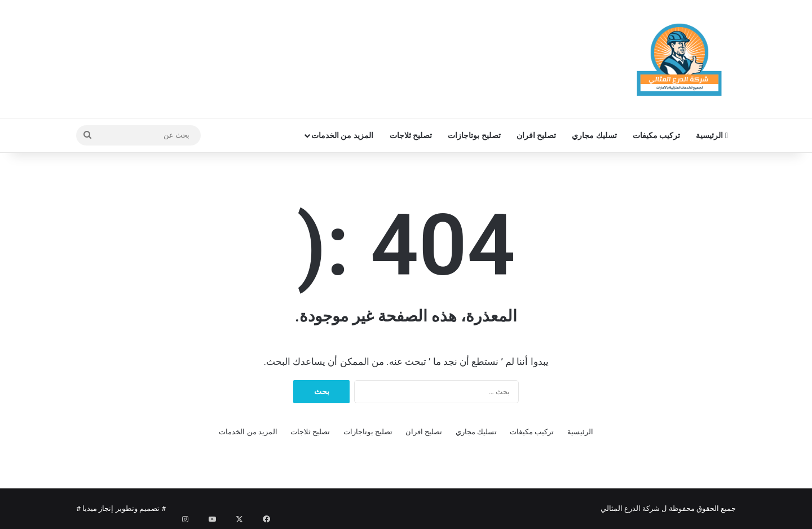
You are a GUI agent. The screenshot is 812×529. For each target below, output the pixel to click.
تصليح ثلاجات (411, 135)
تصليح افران (536, 135)
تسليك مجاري (594, 135)
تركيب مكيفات (656, 135)
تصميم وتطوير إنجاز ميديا (121, 508)
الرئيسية (712, 135)
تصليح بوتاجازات (474, 135)
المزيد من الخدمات (342, 135)
